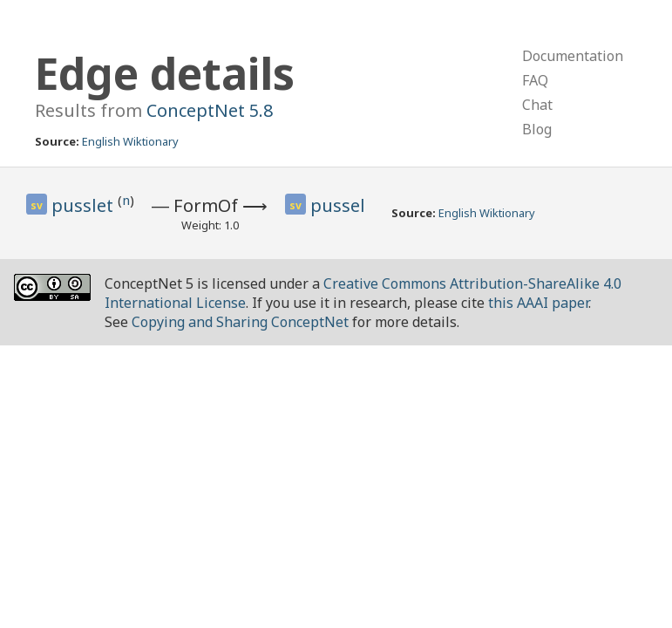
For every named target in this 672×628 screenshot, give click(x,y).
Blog (537, 129)
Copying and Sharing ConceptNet (240, 322)
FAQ (535, 80)
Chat (537, 105)
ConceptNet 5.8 (210, 110)
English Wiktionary (130, 141)
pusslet (85, 205)
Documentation (573, 56)
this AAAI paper (538, 303)
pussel (338, 205)
